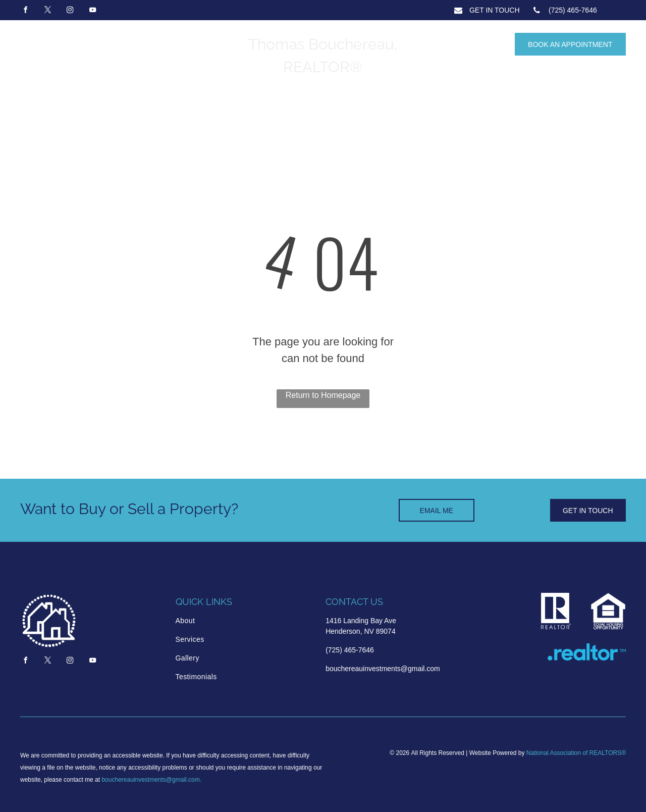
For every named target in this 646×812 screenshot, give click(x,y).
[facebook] (25, 11)
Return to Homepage (323, 395)
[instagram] (70, 11)
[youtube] (92, 11)
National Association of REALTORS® (576, 753)
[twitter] (47, 11)
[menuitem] (219, 621)
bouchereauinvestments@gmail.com (150, 780)
